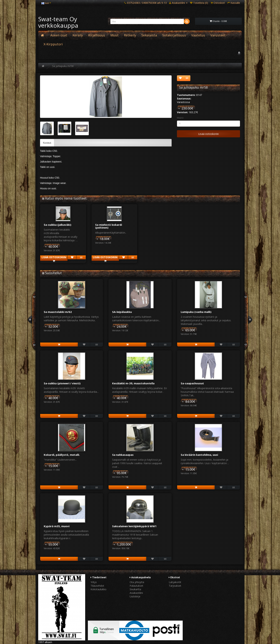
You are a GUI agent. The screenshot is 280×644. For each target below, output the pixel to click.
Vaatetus (198, 35)
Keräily (78, 35)
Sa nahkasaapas (123, 455)
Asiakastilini (136, 593)
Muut (114, 35)
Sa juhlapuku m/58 (63, 66)
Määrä (180, 118)
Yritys (94, 582)
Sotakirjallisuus (174, 35)
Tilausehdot (97, 586)
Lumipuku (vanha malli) (196, 312)
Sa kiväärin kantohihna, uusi (199, 455)
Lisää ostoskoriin (208, 134)
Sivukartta (135, 589)
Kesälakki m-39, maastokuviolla (133, 383)
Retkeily (130, 35)
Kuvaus (47, 143)
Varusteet (218, 35)
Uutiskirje (135, 596)
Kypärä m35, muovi (57, 526)
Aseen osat (59, 35)
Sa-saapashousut (192, 383)
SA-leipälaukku (122, 312)
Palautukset (136, 586)
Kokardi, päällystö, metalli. (62, 455)
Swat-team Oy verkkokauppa (58, 22)
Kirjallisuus (97, 35)
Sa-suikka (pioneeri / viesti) (62, 383)
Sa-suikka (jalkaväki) (57, 225)
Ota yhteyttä (137, 582)
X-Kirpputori (53, 44)
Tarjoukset (175, 586)
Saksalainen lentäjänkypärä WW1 (134, 526)
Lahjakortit (175, 582)
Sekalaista (149, 35)
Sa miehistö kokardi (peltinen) (109, 226)
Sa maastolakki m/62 (58, 312)
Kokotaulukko (98, 589)
